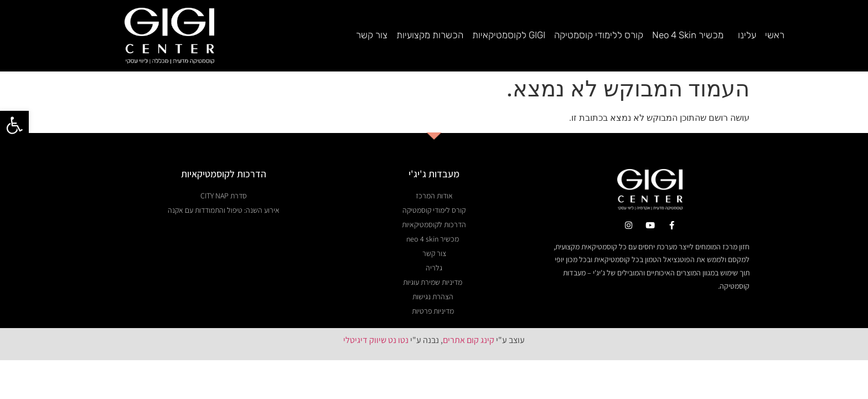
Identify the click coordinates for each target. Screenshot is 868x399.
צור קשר (372, 35)
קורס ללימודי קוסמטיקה (599, 35)
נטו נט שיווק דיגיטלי (376, 340)
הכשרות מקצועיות (430, 35)
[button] (14, 125)
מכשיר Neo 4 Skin (688, 35)
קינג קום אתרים (469, 340)
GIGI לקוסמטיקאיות (509, 35)
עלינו (744, 35)
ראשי (775, 35)
